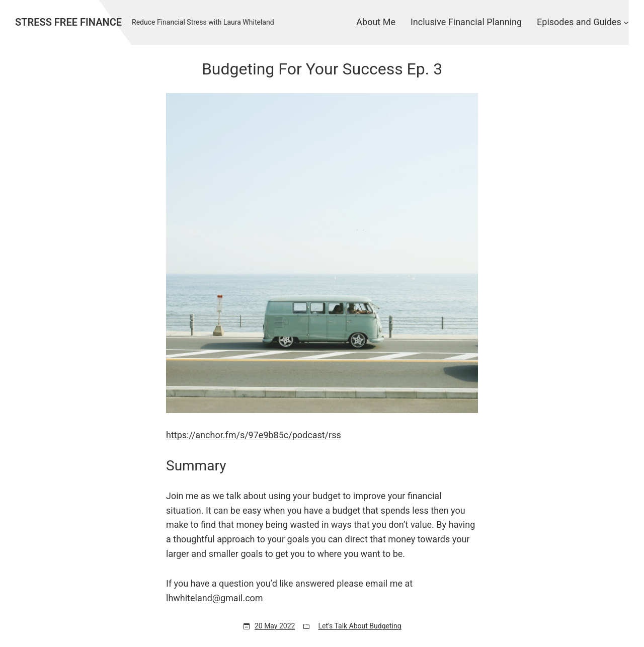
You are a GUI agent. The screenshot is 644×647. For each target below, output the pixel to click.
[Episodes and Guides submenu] (626, 22)
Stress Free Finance (68, 22)
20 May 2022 (275, 626)
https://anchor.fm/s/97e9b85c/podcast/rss (254, 435)
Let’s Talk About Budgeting (359, 626)
